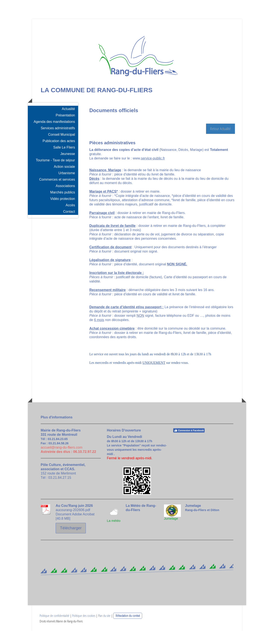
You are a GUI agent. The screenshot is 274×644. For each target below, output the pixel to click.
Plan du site (104, 629)
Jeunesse (68, 167)
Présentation (65, 128)
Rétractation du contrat (128, 629)
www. (149, 171)
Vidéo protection (63, 212)
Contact (69, 225)
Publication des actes (59, 154)
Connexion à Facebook (189, 443)
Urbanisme (67, 186)
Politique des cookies (84, 629)
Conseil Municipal (62, 148)
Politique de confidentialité (54, 629)
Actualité (68, 122)
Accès (70, 218)
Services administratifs (58, 141)
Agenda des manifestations (54, 135)
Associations (65, 199)
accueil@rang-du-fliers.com (62, 460)
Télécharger (71, 541)
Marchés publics (63, 205)
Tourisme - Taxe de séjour (55, 173)
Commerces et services (57, 193)
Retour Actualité (220, 142)
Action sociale (64, 180)
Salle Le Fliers (64, 160)
